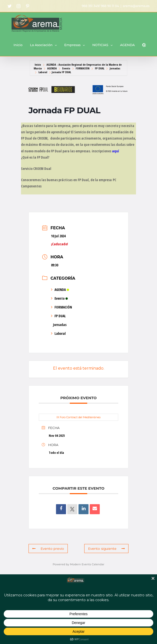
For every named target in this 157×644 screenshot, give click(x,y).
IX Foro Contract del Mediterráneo (78, 417)
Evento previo (48, 549)
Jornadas (115, 68)
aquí (115, 151)
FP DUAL (100, 68)
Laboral (43, 72)
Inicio (38, 65)
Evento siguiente (107, 549)
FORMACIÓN (83, 68)
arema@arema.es (136, 6)
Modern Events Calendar (87, 564)
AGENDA (52, 68)
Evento (66, 68)
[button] (144, 45)
